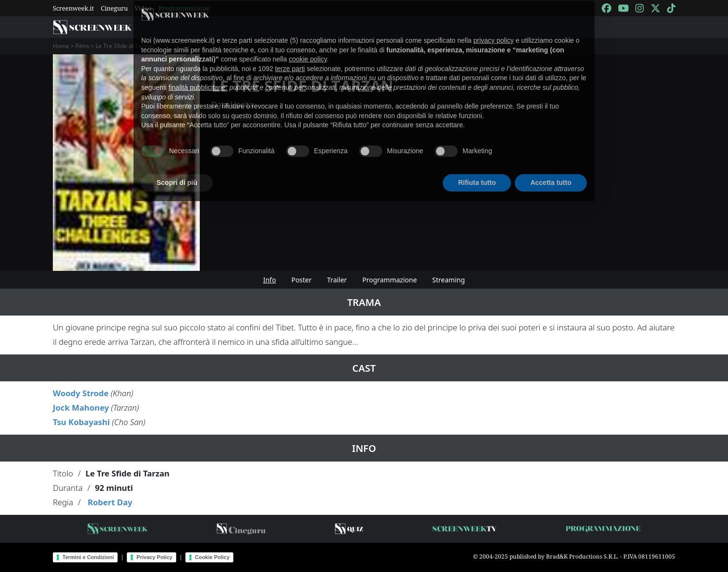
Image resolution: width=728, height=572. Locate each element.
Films (82, 46)
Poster (302, 280)
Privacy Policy (154, 557)
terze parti (290, 55)
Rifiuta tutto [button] (477, 170)
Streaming (449, 280)
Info (270, 280)
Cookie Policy (212, 557)
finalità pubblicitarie (197, 74)
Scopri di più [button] (177, 170)
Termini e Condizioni (88, 557)
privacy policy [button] (494, 27)
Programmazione (389, 280)
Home (61, 46)
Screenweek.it (73, 8)
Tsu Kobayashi (81, 422)
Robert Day (110, 502)
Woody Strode (81, 393)
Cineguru (114, 8)
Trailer (337, 280)
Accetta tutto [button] (551, 170)
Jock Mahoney (81, 408)
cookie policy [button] (308, 46)
